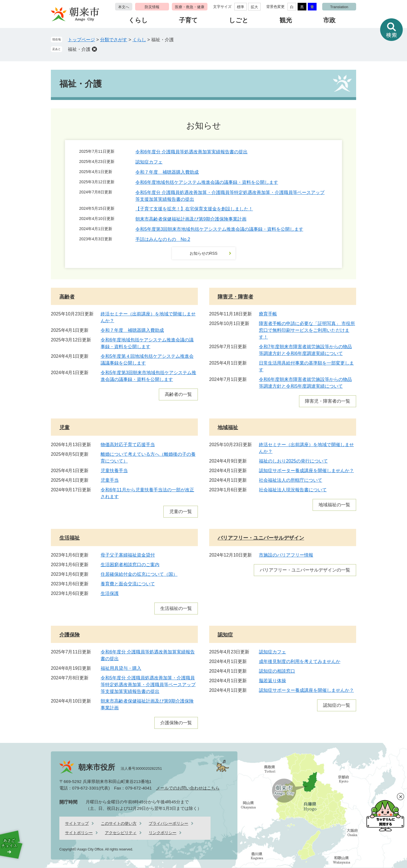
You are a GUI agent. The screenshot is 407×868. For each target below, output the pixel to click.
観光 (286, 20)
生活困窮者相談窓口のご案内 (130, 565)
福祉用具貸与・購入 (121, 668)
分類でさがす (114, 40)
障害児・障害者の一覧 (328, 401)
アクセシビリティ (121, 833)
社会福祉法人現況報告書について (293, 490)
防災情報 (152, 7)
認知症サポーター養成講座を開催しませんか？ (306, 471)
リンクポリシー (163, 833)
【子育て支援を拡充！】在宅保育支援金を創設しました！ (194, 209)
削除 (94, 49)
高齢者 (67, 297)
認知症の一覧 (337, 705)
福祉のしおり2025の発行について (293, 461)
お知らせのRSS (204, 253)
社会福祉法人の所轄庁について (291, 480)
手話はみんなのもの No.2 (163, 239)
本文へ (124, 7)
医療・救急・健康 (190, 7)
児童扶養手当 (114, 471)
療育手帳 (268, 314)
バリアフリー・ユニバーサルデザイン (261, 538)
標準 (241, 7)
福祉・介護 (79, 49)
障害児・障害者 (235, 297)
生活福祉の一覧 (176, 608)
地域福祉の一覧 (334, 505)
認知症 (225, 635)
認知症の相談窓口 (277, 671)
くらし (138, 20)
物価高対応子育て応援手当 (128, 445)
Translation (339, 7)
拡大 (254, 7)
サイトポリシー (79, 833)
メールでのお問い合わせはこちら (188, 788)
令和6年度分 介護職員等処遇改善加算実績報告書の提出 (191, 152)
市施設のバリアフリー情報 (286, 555)
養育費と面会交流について (128, 584)
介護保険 (70, 635)
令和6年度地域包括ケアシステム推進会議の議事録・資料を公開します (207, 182)
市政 (329, 20)
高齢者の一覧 (178, 394)
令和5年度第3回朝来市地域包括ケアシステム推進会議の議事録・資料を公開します (219, 229)
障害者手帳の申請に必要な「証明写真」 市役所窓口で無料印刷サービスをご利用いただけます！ (307, 330)
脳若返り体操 (272, 681)
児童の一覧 (181, 512)
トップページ (81, 40)
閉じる (400, 797)
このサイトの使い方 (119, 823)
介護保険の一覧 (176, 723)
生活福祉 (70, 538)
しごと (239, 20)
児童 (64, 428)
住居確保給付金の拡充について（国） (139, 574)
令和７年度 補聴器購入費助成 (167, 172)
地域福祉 (228, 428)
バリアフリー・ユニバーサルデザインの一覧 (305, 570)
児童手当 (110, 480)
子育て (188, 20)
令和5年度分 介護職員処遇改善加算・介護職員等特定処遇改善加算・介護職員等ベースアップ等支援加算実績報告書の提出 (148, 685)
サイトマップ (77, 823)
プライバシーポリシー (168, 823)
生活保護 (110, 593)
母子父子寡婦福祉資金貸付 (128, 555)
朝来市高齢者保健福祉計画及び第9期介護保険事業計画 (191, 219)
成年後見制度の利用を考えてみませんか (300, 661)
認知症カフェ (149, 162)
